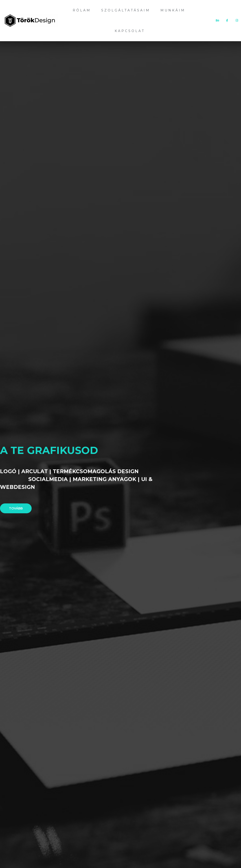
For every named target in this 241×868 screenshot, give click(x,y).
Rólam (82, 10)
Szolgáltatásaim (126, 10)
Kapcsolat (130, 31)
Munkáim (173, 10)
